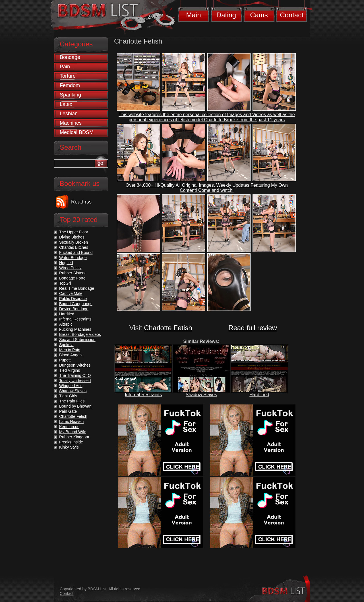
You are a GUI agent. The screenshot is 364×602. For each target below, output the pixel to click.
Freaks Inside (71, 442)
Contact (292, 15)
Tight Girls (68, 396)
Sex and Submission (77, 340)
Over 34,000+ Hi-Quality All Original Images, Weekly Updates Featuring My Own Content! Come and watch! (207, 188)
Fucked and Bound (76, 252)
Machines (71, 123)
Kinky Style (69, 447)
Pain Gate (68, 411)
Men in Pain (70, 350)
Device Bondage (74, 309)
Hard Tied (259, 395)
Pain (65, 67)
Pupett (65, 360)
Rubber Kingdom (74, 437)
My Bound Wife (73, 432)
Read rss (81, 202)
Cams (259, 15)
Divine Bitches (72, 237)
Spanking (70, 95)
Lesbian (69, 114)
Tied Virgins (70, 370)
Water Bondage (73, 258)
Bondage (70, 57)
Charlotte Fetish (168, 328)
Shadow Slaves (201, 395)
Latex (66, 104)
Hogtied (66, 263)
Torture (68, 76)
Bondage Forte (72, 278)
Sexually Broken (74, 242)
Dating (226, 15)
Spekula (66, 345)
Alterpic (66, 324)
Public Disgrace (73, 299)
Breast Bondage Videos (80, 334)
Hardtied (67, 314)
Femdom (70, 85)
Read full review (253, 328)
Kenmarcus (69, 427)
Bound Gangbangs (76, 304)
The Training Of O (75, 375)
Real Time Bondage (77, 288)
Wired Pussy (70, 268)
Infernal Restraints (143, 395)
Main (193, 15)
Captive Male (71, 293)
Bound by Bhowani (76, 406)
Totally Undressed (75, 381)
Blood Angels (71, 355)
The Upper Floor (74, 232)
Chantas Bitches (74, 247)
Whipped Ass (71, 386)
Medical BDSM (77, 132)
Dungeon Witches (75, 365)
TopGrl (65, 283)
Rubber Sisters (72, 273)
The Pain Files (72, 401)
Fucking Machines (75, 329)
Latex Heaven (71, 422)
